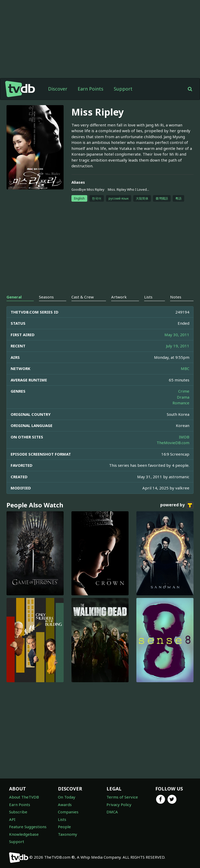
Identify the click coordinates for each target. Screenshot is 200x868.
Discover (58, 89)
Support (123, 89)
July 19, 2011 (178, 346)
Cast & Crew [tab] (83, 297)
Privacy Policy (119, 805)
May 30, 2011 (177, 335)
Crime (184, 391)
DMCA (112, 812)
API (12, 819)
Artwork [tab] (119, 297)
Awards (65, 805)
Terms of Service (122, 797)
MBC (185, 368)
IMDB (184, 437)
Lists (62, 819)
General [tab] (14, 297)
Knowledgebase (24, 834)
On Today (67, 797)
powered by (177, 505)
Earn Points (91, 89)
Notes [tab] (176, 297)
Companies (68, 812)
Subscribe (18, 812)
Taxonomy (68, 834)
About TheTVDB (24, 797)
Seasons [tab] (46, 297)
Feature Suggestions (28, 827)
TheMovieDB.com (173, 443)
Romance (181, 403)
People (64, 827)
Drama (183, 397)
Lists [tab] (148, 297)
